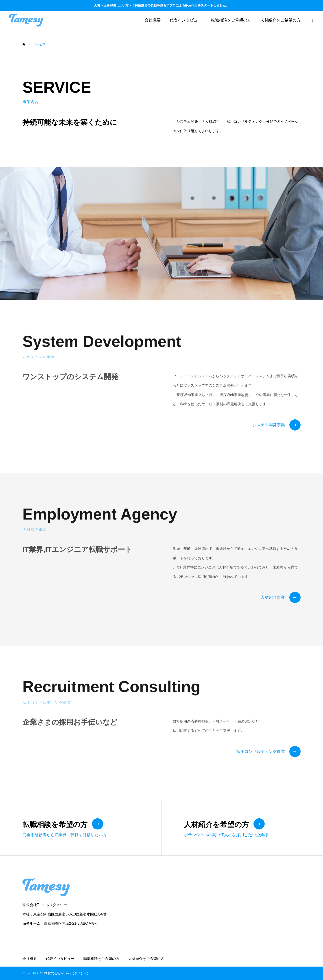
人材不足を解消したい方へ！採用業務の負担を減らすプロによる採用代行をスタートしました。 (161, 5)
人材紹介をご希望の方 (280, 20)
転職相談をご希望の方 (231, 20)
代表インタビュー (186, 20)
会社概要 (153, 20)
